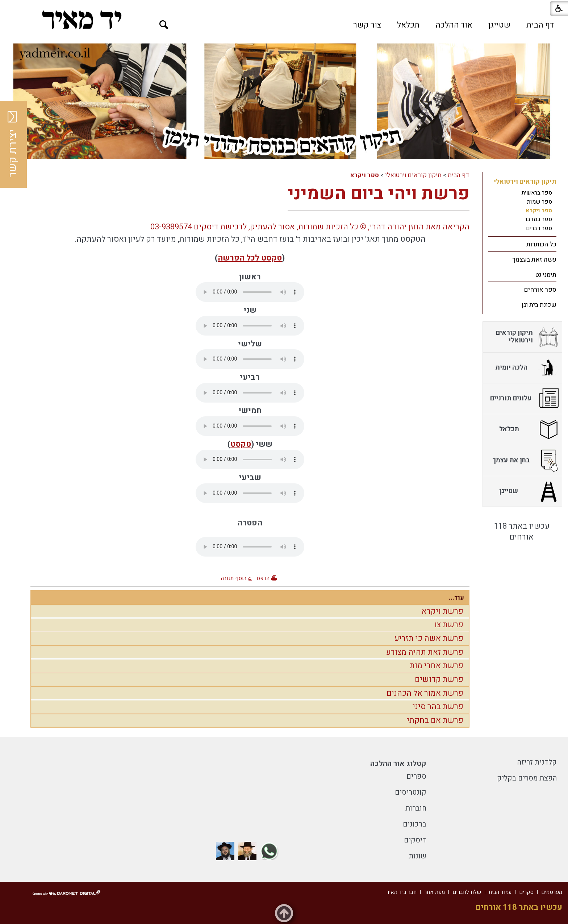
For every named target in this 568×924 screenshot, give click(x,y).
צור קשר (367, 25)
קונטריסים (411, 792)
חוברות (416, 808)
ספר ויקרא (365, 175)
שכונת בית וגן (539, 305)
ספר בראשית (537, 193)
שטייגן (499, 25)
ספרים (416, 776)
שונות (417, 856)
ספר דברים (539, 228)
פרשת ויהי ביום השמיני (379, 194)
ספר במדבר (538, 219)
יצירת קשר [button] (13, 144)
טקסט (241, 444)
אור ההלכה (454, 25)
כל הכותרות (541, 244)
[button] (164, 25)
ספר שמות (540, 202)
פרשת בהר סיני (438, 707)
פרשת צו (449, 625)
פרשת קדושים (439, 679)
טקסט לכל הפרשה (250, 258)
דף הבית (540, 25)
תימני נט (546, 275)
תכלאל (408, 25)
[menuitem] (540, 25)
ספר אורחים (540, 290)
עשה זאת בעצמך (534, 260)
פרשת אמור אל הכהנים (425, 693)
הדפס (263, 578)
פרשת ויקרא (442, 611)
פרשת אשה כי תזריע (429, 638)
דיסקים (415, 840)
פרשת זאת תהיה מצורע (425, 652)
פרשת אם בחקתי (435, 720)
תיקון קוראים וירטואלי (413, 175)
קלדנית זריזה (537, 762)
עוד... (456, 598)
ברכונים (415, 824)
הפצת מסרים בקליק (527, 778)
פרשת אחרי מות (437, 666)
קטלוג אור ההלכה (398, 764)
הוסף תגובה (234, 578)
